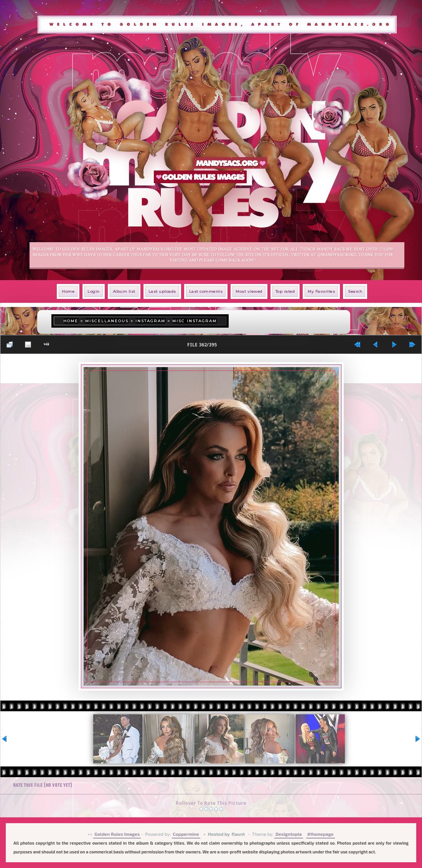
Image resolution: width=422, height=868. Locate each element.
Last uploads (162, 291)
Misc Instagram (195, 321)
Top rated (285, 291)
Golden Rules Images (117, 834)
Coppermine (186, 834)
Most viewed (249, 291)
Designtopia (288, 834)
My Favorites (321, 291)
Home (68, 291)
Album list (124, 291)
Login (94, 291)
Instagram (150, 321)
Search (355, 291)
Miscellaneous (107, 321)
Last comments (206, 291)
